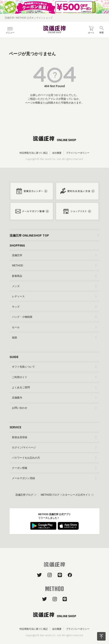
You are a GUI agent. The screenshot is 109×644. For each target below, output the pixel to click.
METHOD (54, 266)
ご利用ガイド (54, 377)
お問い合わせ (54, 408)
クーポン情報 (54, 468)
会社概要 (57, 153)
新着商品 (54, 276)
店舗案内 (54, 398)
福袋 (54, 338)
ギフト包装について (54, 367)
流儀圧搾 (54, 255)
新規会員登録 (54, 437)
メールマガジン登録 (54, 478)
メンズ (54, 286)
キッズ (54, 307)
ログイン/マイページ (54, 448)
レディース (54, 296)
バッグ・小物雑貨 (54, 317)
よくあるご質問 (54, 387)
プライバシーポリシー (78, 153)
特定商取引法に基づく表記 (34, 153)
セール (54, 327)
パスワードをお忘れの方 (54, 458)
